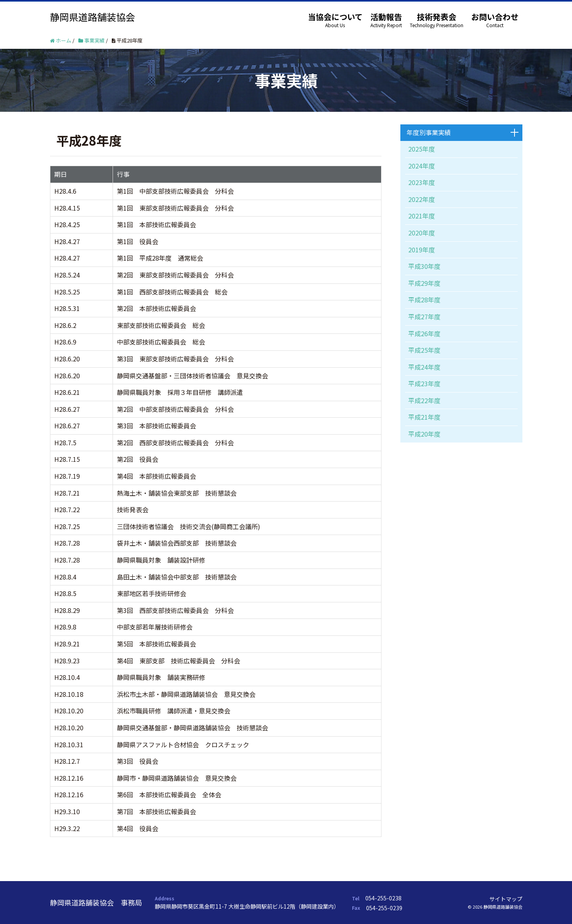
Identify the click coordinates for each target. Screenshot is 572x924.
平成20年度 (424, 434)
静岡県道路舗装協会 (93, 17)
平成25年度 (424, 350)
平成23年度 (424, 383)
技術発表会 (437, 17)
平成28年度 (424, 300)
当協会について (335, 17)
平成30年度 (424, 266)
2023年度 (422, 182)
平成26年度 (424, 333)
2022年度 (422, 199)
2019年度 (422, 250)
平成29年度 (424, 283)
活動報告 (386, 17)
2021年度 (422, 216)
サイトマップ (506, 899)
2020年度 (422, 233)
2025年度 (422, 149)
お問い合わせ (495, 17)
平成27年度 (424, 317)
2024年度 (422, 166)
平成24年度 (424, 367)
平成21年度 (424, 417)
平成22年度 (424, 400)
